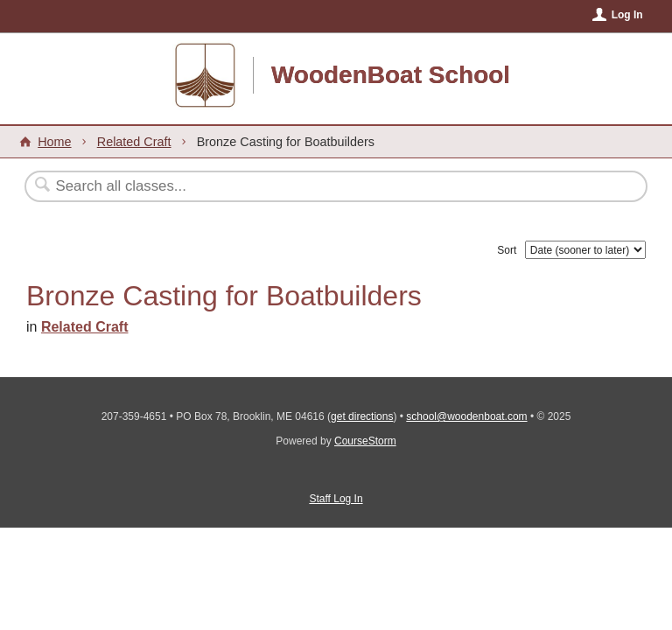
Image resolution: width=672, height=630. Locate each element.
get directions (362, 416)
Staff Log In (336, 499)
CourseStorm (365, 441)
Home (54, 142)
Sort (507, 250)
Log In (627, 15)
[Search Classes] (293, 186)
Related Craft (134, 142)
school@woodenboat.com (466, 416)
